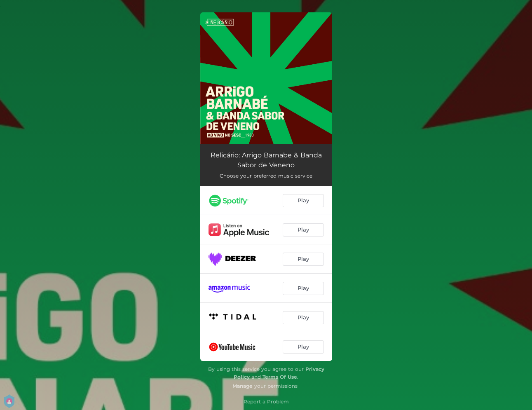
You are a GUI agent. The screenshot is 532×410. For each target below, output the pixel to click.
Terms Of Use (280, 377)
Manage (243, 386)
